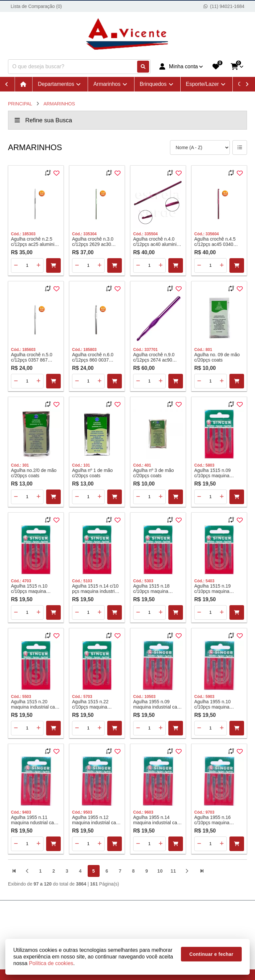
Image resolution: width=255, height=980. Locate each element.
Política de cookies (51, 963)
